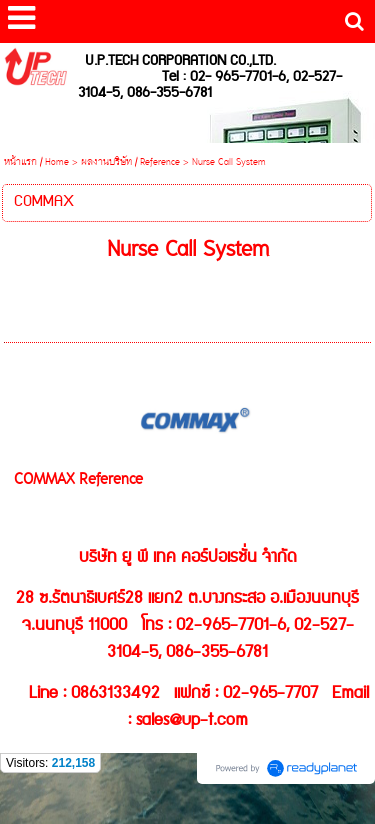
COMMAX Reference (78, 480)
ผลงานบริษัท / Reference (130, 162)
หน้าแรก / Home (36, 162)
